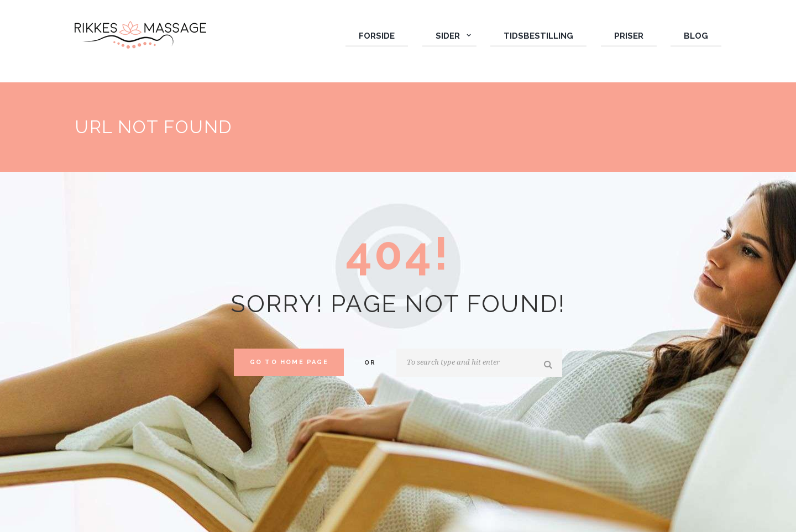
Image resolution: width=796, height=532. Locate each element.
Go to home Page (289, 362)
